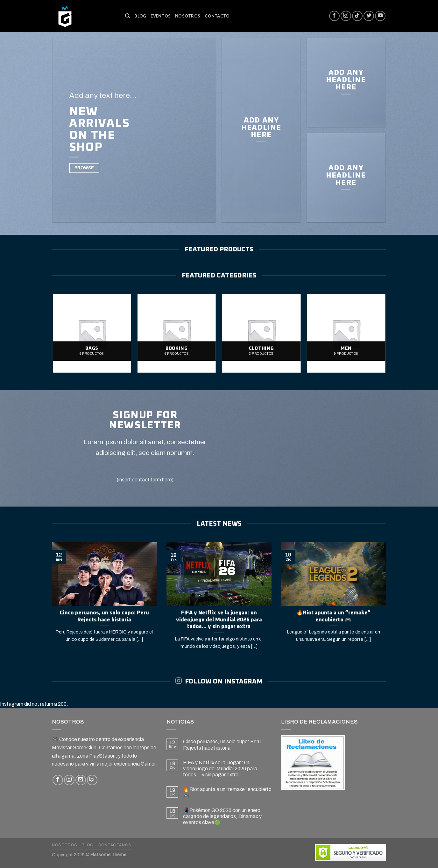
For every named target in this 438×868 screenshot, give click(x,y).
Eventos (161, 16)
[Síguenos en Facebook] (334, 16)
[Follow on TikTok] (357, 16)
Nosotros (188, 16)
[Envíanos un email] (81, 780)
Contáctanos (115, 845)
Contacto (217, 16)
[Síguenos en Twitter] (369, 16)
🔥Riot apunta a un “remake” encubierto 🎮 (227, 792)
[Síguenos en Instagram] (346, 16)
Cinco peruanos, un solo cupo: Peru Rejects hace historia (222, 745)
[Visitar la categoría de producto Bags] (92, 333)
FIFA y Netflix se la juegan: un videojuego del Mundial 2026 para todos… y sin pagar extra (220, 769)
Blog (140, 16)
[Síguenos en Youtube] (380, 16)
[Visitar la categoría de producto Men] (346, 333)
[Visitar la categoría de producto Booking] (177, 333)
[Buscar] (127, 16)
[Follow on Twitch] (92, 780)
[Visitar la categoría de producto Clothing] (261, 333)
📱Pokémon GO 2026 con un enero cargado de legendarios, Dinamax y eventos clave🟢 (222, 816)
